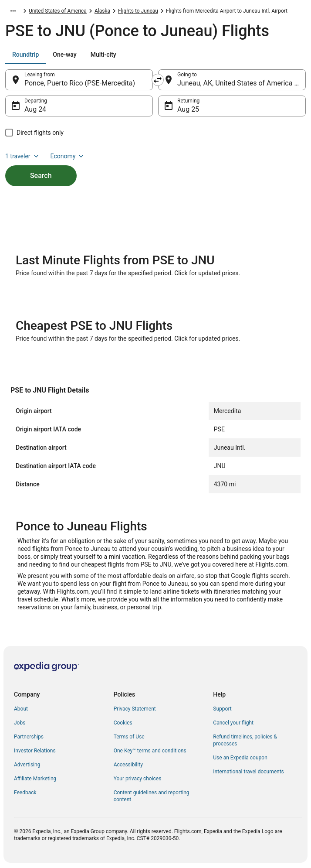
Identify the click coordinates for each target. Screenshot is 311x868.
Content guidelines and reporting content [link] (152, 796)
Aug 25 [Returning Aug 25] (188, 109)
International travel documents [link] (248, 772)
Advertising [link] (27, 765)
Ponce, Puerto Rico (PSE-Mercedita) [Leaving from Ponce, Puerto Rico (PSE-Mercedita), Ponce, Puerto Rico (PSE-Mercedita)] (80, 83)
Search (41, 176)
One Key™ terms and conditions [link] (150, 751)
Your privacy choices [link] (138, 779)
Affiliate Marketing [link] (35, 779)
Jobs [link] (20, 723)
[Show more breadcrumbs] (13, 11)
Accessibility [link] (128, 765)
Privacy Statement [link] (135, 709)
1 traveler (23, 156)
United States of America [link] (58, 11)
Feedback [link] (25, 793)
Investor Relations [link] (35, 751)
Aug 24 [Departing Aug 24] (35, 109)
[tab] (25, 55)
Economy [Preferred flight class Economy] (68, 156)
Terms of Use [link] (129, 737)
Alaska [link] (102, 11)
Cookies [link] (123, 723)
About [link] (21, 709)
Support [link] (222, 709)
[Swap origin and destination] (158, 80)
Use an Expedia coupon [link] (240, 758)
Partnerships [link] (29, 737)
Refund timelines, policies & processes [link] (245, 740)
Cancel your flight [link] (233, 723)
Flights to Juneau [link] (138, 11)
